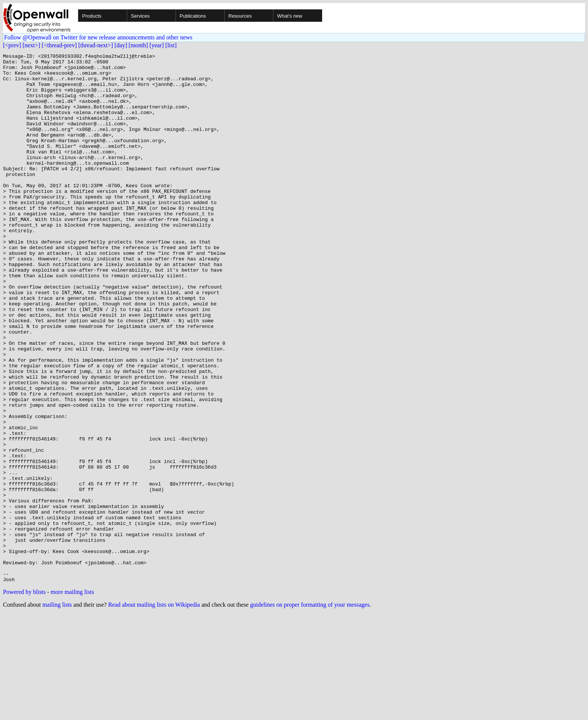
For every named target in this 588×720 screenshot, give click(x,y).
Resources (240, 16)
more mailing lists (72, 698)
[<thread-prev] (59, 45)
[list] (171, 45)
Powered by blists (24, 698)
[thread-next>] (96, 45)
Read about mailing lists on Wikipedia (154, 710)
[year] (157, 45)
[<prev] (12, 45)
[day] (121, 45)
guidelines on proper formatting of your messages (310, 710)
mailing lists (57, 710)
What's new (290, 16)
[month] (138, 45)
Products (92, 16)
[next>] (31, 45)
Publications (193, 16)
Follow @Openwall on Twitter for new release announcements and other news (98, 37)
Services (140, 16)
